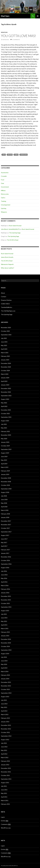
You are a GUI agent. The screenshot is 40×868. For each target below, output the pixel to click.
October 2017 (5, 528)
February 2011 (5, 804)
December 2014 (6, 639)
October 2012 (5, 732)
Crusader (4, 176)
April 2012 (4, 754)
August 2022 (5, 399)
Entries (5, 821)
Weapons (4, 32)
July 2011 (4, 786)
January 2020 (5, 442)
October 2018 (5, 485)
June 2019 (4, 456)
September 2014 (6, 650)
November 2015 (6, 600)
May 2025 (4, 345)
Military (3, 190)
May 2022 (4, 403)
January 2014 (5, 679)
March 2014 (5, 671)
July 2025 (4, 338)
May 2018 (4, 503)
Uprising (4, 208)
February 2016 (5, 589)
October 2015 (5, 603)
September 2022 (6, 396)
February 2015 (5, 632)
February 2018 (5, 514)
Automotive (5, 173)
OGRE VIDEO (5, 304)
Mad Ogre (5, 16)
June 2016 (4, 575)
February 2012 (5, 761)
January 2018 (5, 517)
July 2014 (4, 657)
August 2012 (5, 740)
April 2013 (4, 711)
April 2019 (4, 464)
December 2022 (6, 388)
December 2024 (6, 363)
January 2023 (5, 385)
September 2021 (6, 417)
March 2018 (5, 510)
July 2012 (4, 743)
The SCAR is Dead (13, 240)
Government (5, 187)
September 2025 (6, 335)
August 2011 (5, 783)
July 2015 (4, 614)
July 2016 (4, 571)
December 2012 (6, 725)
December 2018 (6, 478)
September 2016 (6, 564)
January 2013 (5, 722)
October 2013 (5, 689)
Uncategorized (6, 205)
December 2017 (6, 521)
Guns (16, 155)
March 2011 (5, 800)
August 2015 (5, 611)
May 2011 (4, 793)
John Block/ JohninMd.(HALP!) (10, 229)
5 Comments (16, 40)
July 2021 (4, 424)
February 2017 (5, 550)
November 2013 (6, 686)
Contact (4, 297)
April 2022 (4, 406)
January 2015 (5, 636)
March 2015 (5, 628)
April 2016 (4, 582)
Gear (3, 183)
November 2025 (6, 328)
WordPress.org (6, 828)
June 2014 (4, 661)
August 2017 (5, 535)
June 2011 (4, 790)
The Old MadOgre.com (8, 311)
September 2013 (6, 693)
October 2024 (5, 370)
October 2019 (5, 446)
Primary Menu (38, 16)
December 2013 (6, 682)
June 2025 (4, 342)
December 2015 (6, 596)
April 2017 (4, 546)
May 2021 (4, 428)
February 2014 (5, 675)
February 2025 (5, 356)
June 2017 (4, 539)
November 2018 (6, 482)
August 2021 (5, 421)
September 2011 (6, 779)
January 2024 (5, 378)
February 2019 (5, 471)
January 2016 (5, 593)
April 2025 (4, 349)
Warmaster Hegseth (7, 264)
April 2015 (4, 625)
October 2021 (5, 413)
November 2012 (6, 729)
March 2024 (5, 374)
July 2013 (4, 700)
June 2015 (4, 618)
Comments (6, 824)
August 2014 (5, 654)
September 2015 (6, 607)
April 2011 (4, 797)
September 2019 (6, 449)
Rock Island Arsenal (15, 226)
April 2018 (4, 507)
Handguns (24, 155)
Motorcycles (5, 194)
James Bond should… (7, 257)
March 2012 (5, 757)
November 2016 (6, 557)
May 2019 (4, 460)
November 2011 (6, 772)
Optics (3, 198)
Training (4, 201)
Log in (3, 817)
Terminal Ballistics (7, 307)
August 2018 (5, 492)
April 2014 (4, 668)
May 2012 (4, 750)
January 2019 (5, 474)
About (3, 293)
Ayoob (10, 155)
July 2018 (4, 496)
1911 (4, 155)
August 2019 (5, 453)
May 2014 (4, 664)
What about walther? (8, 268)
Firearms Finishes (6, 300)
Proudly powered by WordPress (9, 866)
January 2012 (5, 765)
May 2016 (4, 578)
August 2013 (5, 697)
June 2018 (4, 499)
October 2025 (5, 331)
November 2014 (6, 643)
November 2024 (6, 367)
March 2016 (5, 585)
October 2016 (5, 560)
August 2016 (5, 568)
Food (3, 180)
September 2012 (6, 736)
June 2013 (4, 704)
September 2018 (6, 489)
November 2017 (6, 525)
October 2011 (5, 775)
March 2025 (5, 353)
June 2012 (4, 747)
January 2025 (5, 360)
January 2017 (5, 553)
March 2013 (5, 714)
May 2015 (4, 621)
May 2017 (4, 542)
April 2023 (4, 381)
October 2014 (5, 646)
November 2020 (6, 435)
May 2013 (4, 707)
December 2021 (6, 410)
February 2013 (5, 718)
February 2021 (5, 431)
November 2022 (6, 392)
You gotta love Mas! (19, 36)
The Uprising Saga (15, 233)
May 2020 (4, 439)
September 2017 (6, 532)
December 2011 (6, 768)
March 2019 (5, 467)
